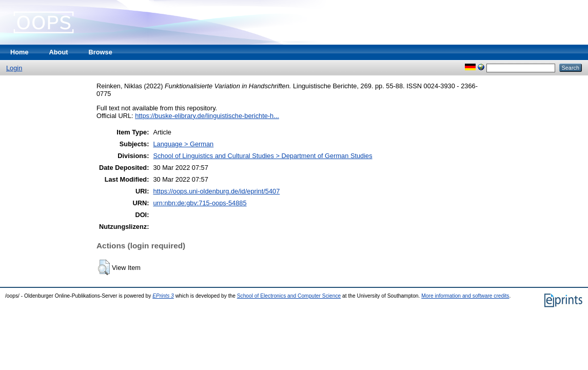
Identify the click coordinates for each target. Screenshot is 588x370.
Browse (101, 52)
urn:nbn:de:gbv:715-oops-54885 (200, 203)
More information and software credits (465, 296)
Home (19, 52)
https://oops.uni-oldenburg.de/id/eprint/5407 (216, 191)
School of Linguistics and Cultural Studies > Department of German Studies (262, 156)
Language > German (183, 144)
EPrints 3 (163, 296)
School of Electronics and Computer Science (289, 296)
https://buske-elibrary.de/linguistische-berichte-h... (207, 116)
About (59, 52)
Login (14, 68)
